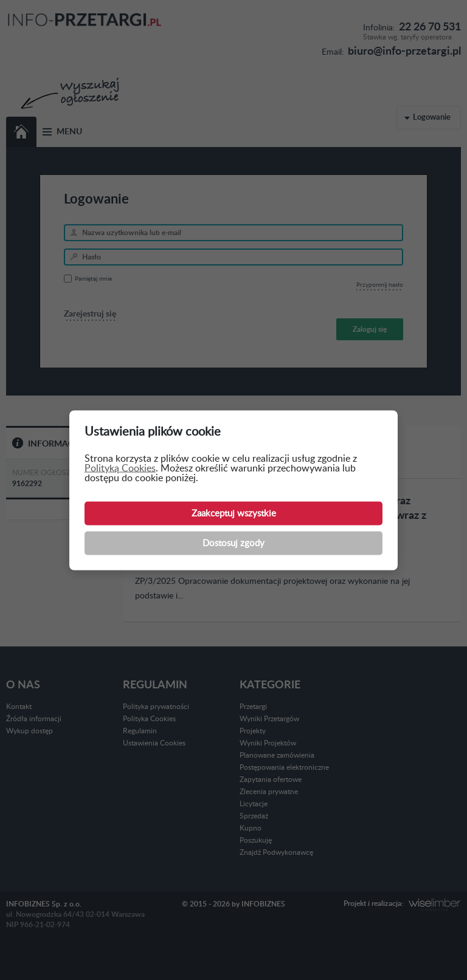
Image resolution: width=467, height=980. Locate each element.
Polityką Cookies (120, 468)
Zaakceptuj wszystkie (234, 513)
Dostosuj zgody (233, 543)
